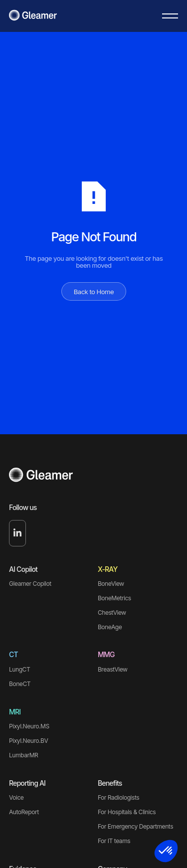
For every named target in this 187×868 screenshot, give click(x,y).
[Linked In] (17, 533)
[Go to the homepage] (41, 476)
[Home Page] (33, 16)
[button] (166, 851)
